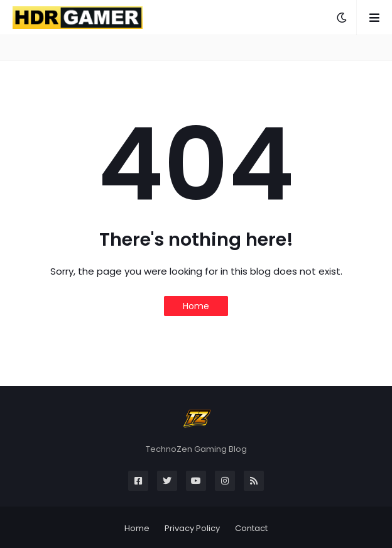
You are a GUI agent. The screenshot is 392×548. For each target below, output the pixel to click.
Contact (251, 528)
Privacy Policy (192, 528)
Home (196, 306)
